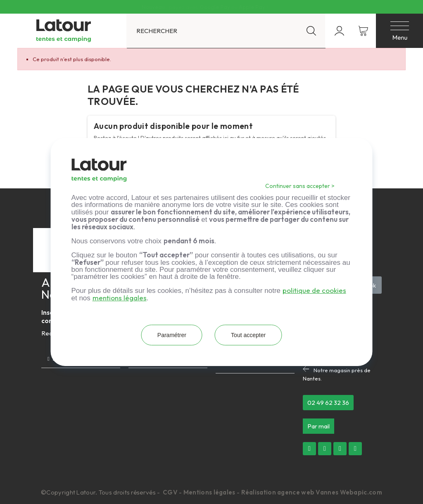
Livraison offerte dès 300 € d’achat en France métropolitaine (205, 7)
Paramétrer (169, 335)
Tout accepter (251, 335)
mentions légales (120, 298)
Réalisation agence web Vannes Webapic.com (312, 492)
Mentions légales (209, 492)
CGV (171, 492)
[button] (328, 403)
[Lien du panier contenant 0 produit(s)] (363, 31)
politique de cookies (314, 290)
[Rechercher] (226, 31)
